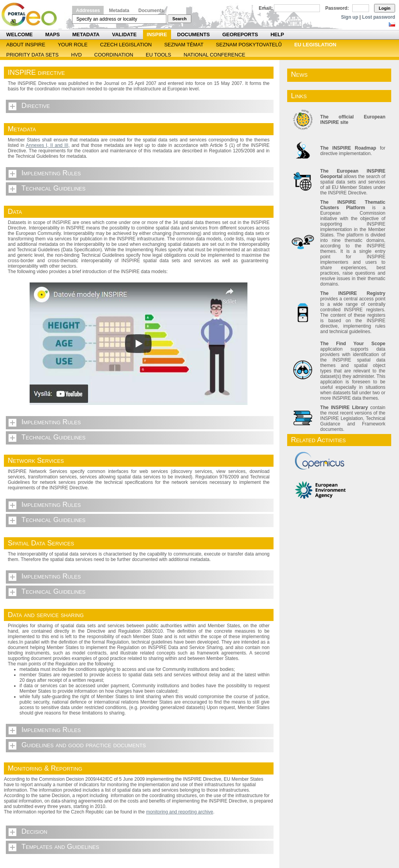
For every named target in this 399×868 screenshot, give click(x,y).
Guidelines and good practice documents (84, 745)
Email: (266, 8)
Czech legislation (126, 45)
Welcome (19, 34)
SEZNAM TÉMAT (184, 45)
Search (179, 19)
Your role (73, 45)
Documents (151, 11)
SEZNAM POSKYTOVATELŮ (249, 45)
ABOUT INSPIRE (26, 45)
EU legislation (315, 45)
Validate (124, 34)
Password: (337, 8)
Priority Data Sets (32, 55)
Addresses (88, 11)
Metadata (119, 11)
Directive (36, 106)
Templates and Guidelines (60, 847)
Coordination (114, 55)
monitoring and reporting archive (180, 812)
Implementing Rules (51, 173)
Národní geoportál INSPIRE (32, 15)
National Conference (214, 55)
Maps (53, 34)
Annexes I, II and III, (48, 145)
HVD (76, 55)
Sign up (350, 17)
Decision (34, 831)
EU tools (158, 55)
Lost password (379, 17)
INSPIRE (157, 34)
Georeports (240, 34)
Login (385, 8)
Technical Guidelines (53, 188)
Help (277, 34)
